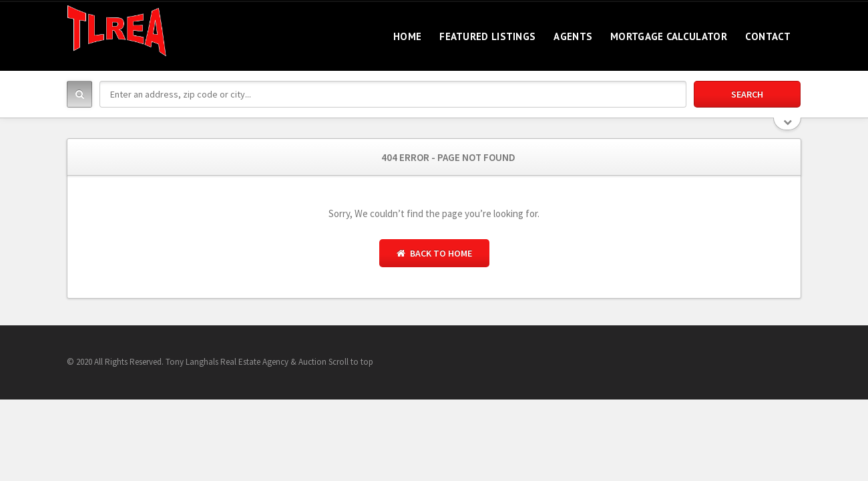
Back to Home (434, 253)
